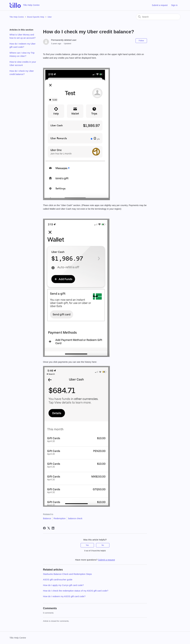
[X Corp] (49, 528)
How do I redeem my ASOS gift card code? (64, 596)
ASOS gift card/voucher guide (58, 580)
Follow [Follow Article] (141, 41)
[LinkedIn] (53, 528)
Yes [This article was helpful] (87, 545)
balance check (75, 518)
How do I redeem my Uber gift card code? (22, 45)
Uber (50, 17)
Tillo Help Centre (17, 17)
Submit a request (160, 5)
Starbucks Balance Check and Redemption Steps (67, 574)
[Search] (158, 17)
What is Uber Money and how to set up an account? (22, 36)
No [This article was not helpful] (103, 545)
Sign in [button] (174, 5)
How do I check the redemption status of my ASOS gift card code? (76, 591)
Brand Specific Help (36, 17)
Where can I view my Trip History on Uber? (22, 54)
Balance (47, 518)
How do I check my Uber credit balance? (22, 73)
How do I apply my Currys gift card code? (63, 585)
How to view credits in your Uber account (23, 64)
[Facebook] (44, 528)
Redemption (60, 518)
